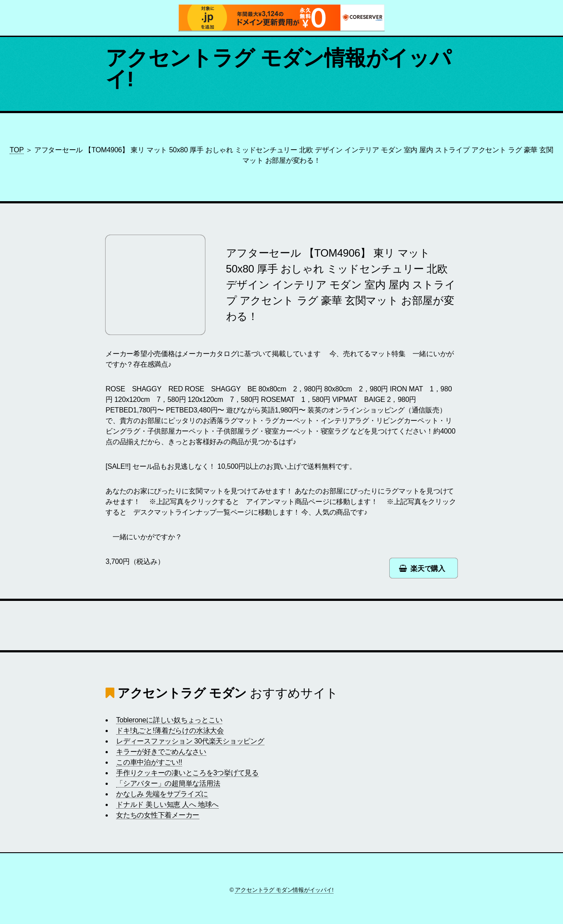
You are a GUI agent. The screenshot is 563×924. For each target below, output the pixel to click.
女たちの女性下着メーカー (158, 815)
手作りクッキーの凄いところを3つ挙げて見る (187, 773)
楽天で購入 (428, 569)
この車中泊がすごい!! (149, 762)
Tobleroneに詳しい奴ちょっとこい (169, 720)
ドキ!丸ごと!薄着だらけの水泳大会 (170, 731)
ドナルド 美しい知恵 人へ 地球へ (167, 804)
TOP (17, 150)
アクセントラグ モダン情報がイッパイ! (278, 68)
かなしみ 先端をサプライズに (162, 794)
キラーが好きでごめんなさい (161, 752)
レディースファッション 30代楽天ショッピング (190, 741)
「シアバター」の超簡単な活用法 (168, 783)
